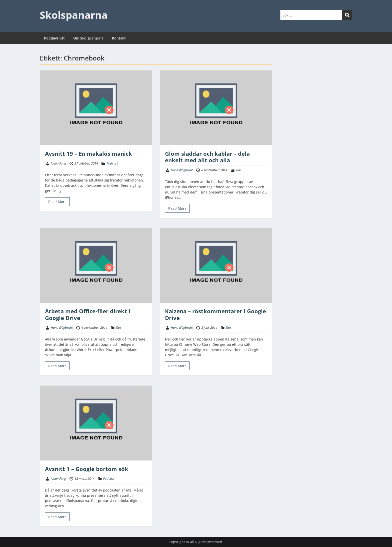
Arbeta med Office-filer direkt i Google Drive (88, 314)
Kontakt (119, 38)
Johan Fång (58, 163)
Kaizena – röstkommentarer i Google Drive (215, 314)
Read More (57, 202)
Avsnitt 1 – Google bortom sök (87, 469)
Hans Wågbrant (182, 170)
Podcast (112, 163)
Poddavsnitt (54, 38)
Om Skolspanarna (88, 38)
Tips (239, 170)
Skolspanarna (74, 15)
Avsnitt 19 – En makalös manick (88, 153)
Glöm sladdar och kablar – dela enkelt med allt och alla (207, 157)
